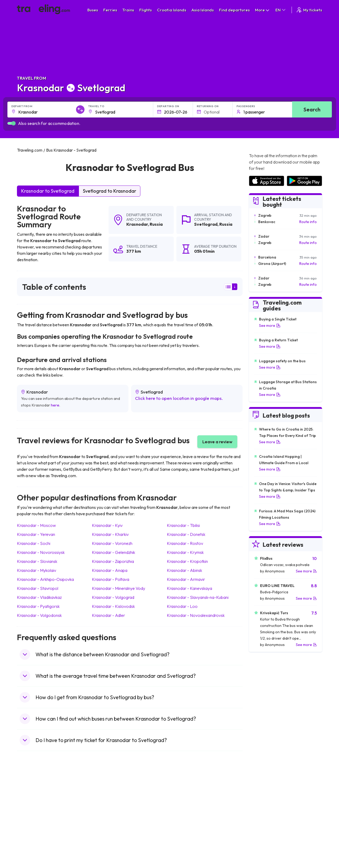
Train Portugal (184, 795)
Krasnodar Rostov (185, 543)
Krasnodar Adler (108, 615)
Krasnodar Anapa (110, 570)
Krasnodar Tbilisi (183, 525)
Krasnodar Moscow (36, 525)
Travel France (31, 829)
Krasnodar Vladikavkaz (39, 597)
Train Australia (184, 818)
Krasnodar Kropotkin (187, 561)
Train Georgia (184, 812)
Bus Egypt (104, 829)
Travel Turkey (31, 823)
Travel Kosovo (32, 851)
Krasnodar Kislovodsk (113, 606)
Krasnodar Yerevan (36, 534)
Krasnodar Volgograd (113, 597)
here (55, 405)
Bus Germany (107, 807)
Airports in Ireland (264, 807)
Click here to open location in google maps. (179, 398)
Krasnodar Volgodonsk (39, 615)
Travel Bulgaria (32, 807)
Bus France (105, 823)
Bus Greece (106, 818)
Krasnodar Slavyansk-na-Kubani (198, 597)
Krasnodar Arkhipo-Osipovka (45, 579)
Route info (308, 222)
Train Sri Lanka (185, 801)
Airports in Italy (261, 823)
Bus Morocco (107, 795)
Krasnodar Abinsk (184, 570)
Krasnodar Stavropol (38, 588)
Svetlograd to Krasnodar (110, 191)
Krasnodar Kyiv (107, 525)
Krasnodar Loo (182, 606)
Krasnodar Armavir (186, 579)
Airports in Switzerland (268, 818)
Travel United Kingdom (39, 795)
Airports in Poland (264, 840)
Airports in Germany (266, 829)
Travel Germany (33, 818)
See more (270, 325)
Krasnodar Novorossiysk (41, 552)
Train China (182, 807)
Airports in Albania (264, 834)
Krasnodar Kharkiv (110, 534)
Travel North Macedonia (40, 801)
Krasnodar (137, 224)
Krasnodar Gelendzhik (113, 552)
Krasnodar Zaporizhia (113, 561)
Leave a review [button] (217, 442)
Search (312, 109)
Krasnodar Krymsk (185, 552)
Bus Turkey (105, 846)
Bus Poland (105, 834)
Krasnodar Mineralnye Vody (119, 588)
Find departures (234, 10)
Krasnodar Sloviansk (37, 561)
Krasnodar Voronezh (112, 543)
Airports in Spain (262, 795)
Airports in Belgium (264, 846)
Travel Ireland (31, 846)
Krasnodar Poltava (111, 579)
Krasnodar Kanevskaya (189, 588)
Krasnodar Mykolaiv (37, 570)
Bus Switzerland (109, 840)
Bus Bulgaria (106, 801)
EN (281, 10)
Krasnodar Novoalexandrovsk (196, 615)
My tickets (309, 10)
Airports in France (264, 801)
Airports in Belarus (264, 812)
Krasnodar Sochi (34, 543)
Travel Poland (31, 834)
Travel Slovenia (32, 840)
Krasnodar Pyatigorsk (38, 606)
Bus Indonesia (108, 851)
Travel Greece (32, 812)
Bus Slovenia (106, 812)
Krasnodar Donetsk (186, 534)
